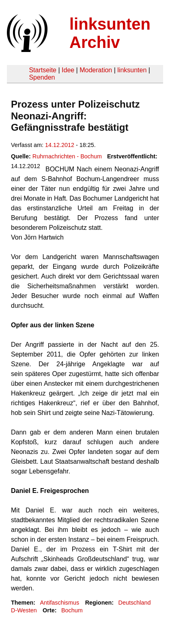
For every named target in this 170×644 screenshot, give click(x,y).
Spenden (42, 77)
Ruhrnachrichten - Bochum (67, 156)
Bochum (72, 610)
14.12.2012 (60, 145)
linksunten (132, 70)
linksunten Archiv (110, 33)
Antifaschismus (59, 603)
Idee (68, 70)
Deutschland (135, 603)
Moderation (96, 70)
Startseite (43, 70)
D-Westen (24, 610)
